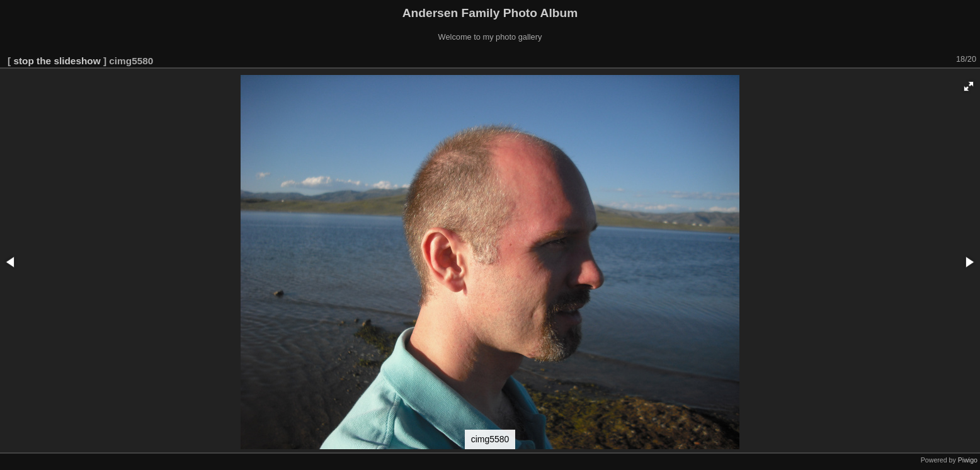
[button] (969, 86)
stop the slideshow (57, 61)
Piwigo (968, 460)
